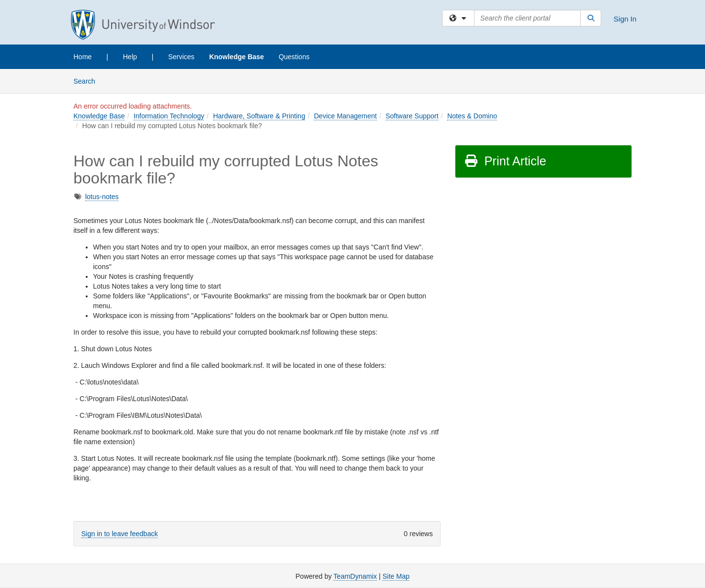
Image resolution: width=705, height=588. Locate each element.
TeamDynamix (355, 576)
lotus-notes (102, 197)
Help (130, 57)
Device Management (345, 116)
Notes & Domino (472, 116)
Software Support (412, 116)
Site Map (396, 576)
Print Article (505, 161)
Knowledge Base (236, 57)
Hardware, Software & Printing (259, 116)
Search (88, 80)
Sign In (625, 19)
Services (181, 57)
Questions (294, 57)
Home (82, 57)
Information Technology (169, 116)
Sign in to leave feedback (119, 534)
